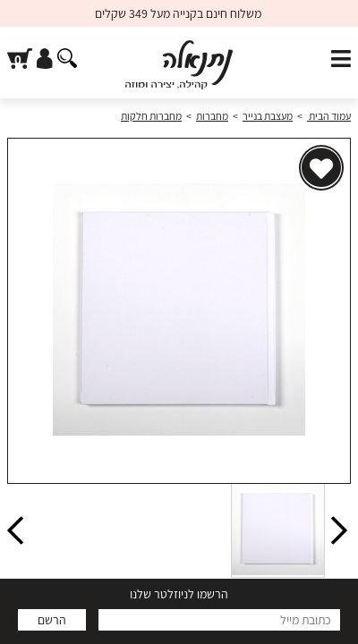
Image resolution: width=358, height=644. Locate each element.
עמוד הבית (329, 116)
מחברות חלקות (151, 116)
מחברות (212, 116)
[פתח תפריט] (341, 59)
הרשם (52, 620)
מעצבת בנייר (268, 116)
